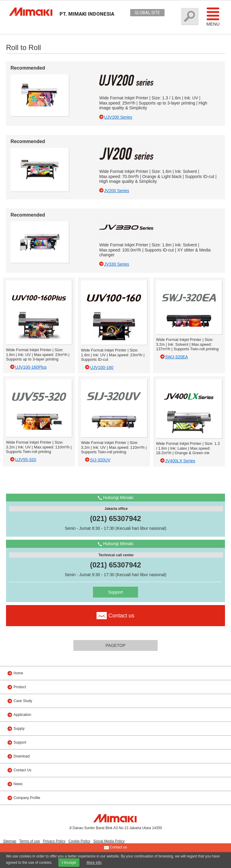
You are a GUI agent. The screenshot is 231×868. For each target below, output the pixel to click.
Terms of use (30, 841)
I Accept (69, 863)
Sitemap (10, 841)
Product (20, 687)
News (18, 784)
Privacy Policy (54, 841)
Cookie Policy (79, 841)
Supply (19, 729)
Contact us (116, 848)
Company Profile (27, 798)
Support (115, 592)
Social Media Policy (109, 841)
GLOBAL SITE (147, 13)
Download (22, 756)
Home (18, 673)
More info (94, 863)
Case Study (23, 701)
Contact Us (22, 770)
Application (22, 715)
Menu (213, 17)
